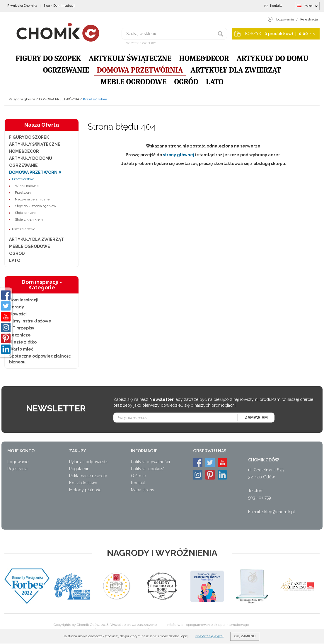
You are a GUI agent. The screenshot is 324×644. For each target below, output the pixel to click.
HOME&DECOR (204, 59)
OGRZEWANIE (66, 70)
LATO (215, 82)
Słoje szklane (26, 213)
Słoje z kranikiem (29, 219)
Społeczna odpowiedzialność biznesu (40, 359)
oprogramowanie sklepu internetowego (218, 625)
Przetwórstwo (23, 179)
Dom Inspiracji (24, 300)
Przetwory (23, 193)
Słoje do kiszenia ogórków (36, 206)
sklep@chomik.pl (279, 512)
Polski (307, 6)
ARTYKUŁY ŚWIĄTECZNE (130, 59)
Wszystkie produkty (141, 43)
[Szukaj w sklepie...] (174, 34)
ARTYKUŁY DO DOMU (273, 59)
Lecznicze (20, 335)
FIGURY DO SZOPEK (48, 59)
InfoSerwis (175, 625)
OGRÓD (186, 82)
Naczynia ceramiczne (32, 199)
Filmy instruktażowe (30, 321)
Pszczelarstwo (24, 229)
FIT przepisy (22, 328)
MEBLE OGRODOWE (133, 82)
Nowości (18, 314)
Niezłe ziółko (23, 342)
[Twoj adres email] (176, 418)
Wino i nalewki (27, 186)
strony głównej (179, 155)
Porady (17, 307)
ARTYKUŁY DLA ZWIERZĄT (236, 70)
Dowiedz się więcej (209, 636)
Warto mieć (21, 349)
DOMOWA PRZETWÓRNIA (140, 70)
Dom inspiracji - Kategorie (42, 285)
